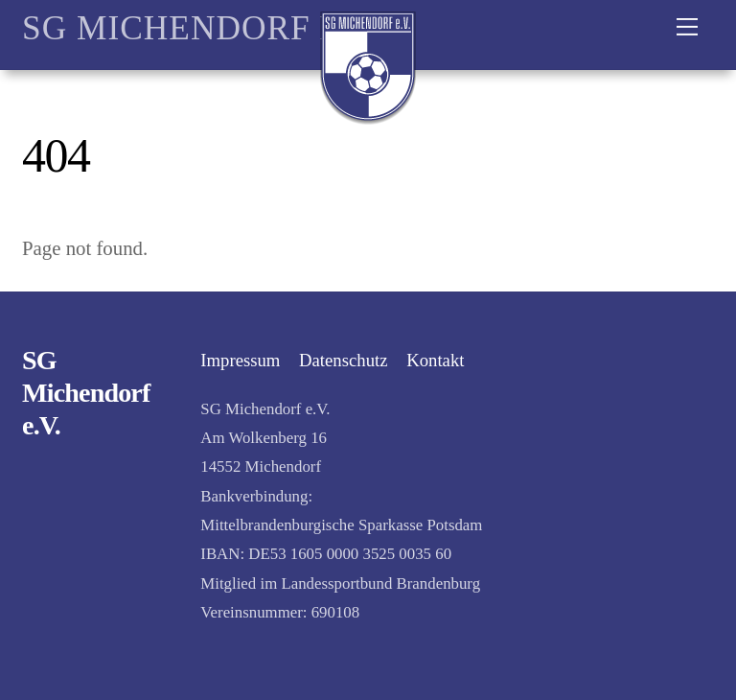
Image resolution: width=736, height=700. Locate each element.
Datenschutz (343, 360)
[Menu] (687, 26)
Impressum (240, 360)
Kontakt (435, 360)
